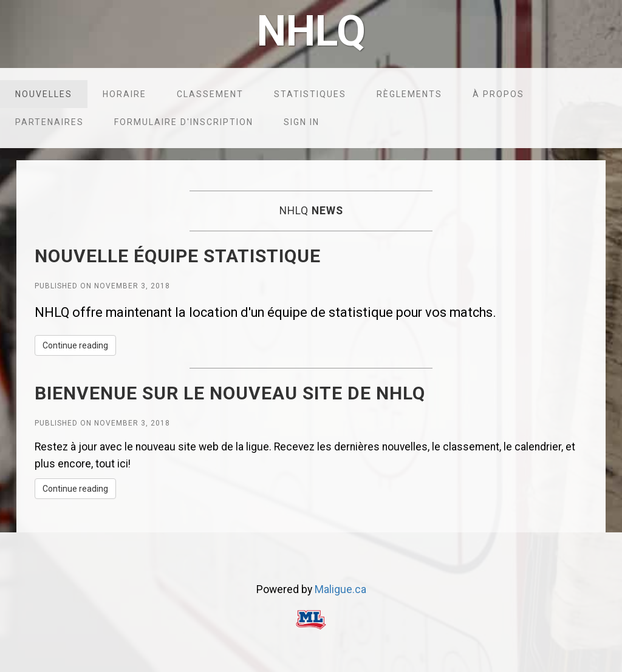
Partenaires (50, 122)
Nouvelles (44, 94)
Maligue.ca (340, 589)
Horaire (125, 94)
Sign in (302, 122)
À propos (498, 94)
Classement (210, 94)
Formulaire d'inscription (184, 122)
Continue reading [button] (75, 345)
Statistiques (310, 94)
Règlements (409, 94)
